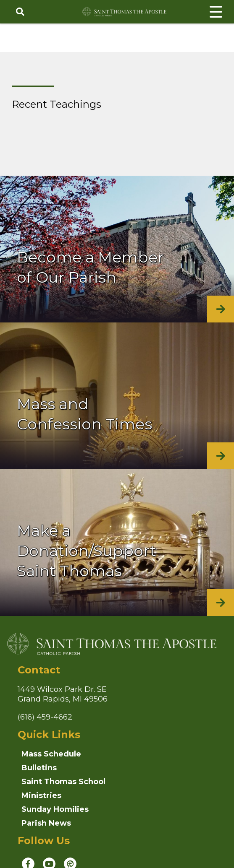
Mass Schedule (51, 754)
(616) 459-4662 (45, 717)
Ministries (41, 795)
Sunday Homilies (55, 809)
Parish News (46, 823)
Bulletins (39, 768)
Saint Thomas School (63, 782)
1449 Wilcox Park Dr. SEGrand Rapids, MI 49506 (63, 694)
